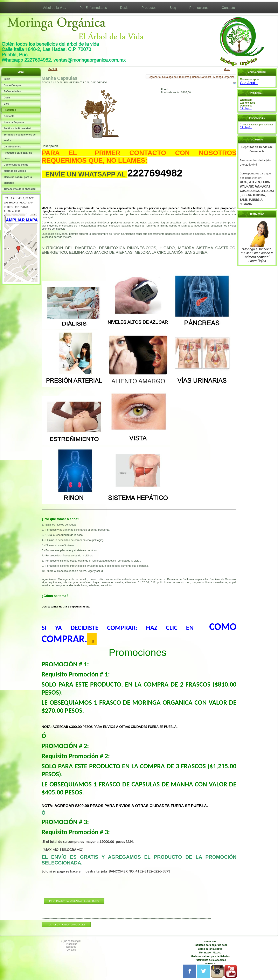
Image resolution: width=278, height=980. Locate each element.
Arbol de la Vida (55, 8)
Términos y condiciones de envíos (20, 138)
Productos (149, 8)
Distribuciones (12, 147)
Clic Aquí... (246, 127)
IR (93, 641)
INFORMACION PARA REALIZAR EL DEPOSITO (74, 901)
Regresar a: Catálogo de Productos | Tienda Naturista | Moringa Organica (191, 77)
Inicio (7, 79)
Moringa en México (15, 171)
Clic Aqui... (249, 83)
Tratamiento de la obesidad (20, 189)
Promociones (199, 8)
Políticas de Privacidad (17, 128)
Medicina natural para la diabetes (18, 180)
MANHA (53, 69)
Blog (173, 8)
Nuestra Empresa (14, 122)
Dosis (124, 8)
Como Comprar (13, 85)
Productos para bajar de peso (18, 156)
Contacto (228, 8)
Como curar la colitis (16, 165)
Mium (227, 69)
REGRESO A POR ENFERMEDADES (66, 925)
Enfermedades (12, 91)
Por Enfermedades (93, 8)
